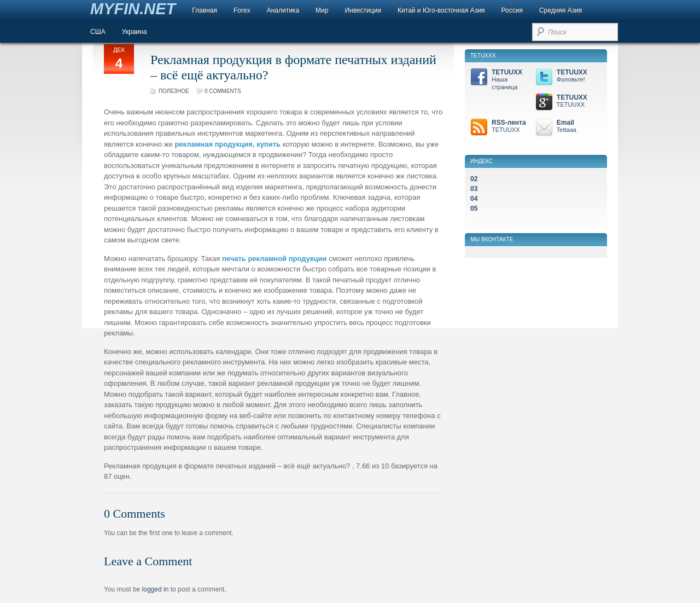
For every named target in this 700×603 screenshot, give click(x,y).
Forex (242, 10)
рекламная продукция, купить (227, 144)
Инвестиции (363, 10)
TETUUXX (501, 80)
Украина (135, 32)
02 (474, 179)
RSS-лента (501, 126)
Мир (322, 10)
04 (474, 199)
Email (566, 126)
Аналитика (283, 10)
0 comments (223, 91)
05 (474, 208)
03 (474, 189)
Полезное (174, 91)
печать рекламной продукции (275, 259)
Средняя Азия (561, 10)
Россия (512, 10)
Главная (205, 10)
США (98, 32)
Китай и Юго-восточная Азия (441, 10)
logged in (156, 589)
